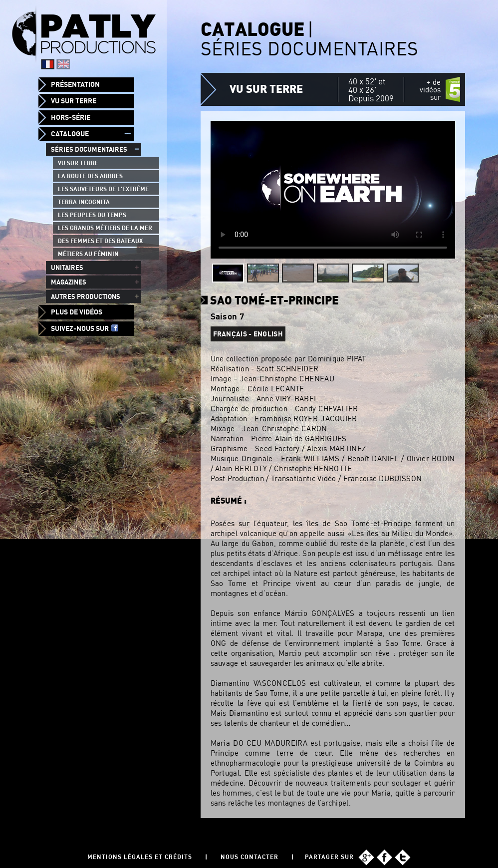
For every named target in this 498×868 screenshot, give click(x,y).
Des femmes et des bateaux (100, 241)
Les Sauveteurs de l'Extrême (103, 189)
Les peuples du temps (92, 215)
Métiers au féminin (88, 254)
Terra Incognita (84, 202)
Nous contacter (249, 857)
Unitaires (67, 268)
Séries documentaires (89, 149)
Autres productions (86, 296)
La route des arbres (90, 176)
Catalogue (70, 134)
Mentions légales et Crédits (140, 857)
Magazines (69, 282)
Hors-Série (71, 117)
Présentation (75, 84)
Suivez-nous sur (85, 328)
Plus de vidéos (77, 312)
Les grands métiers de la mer (105, 228)
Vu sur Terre (74, 101)
